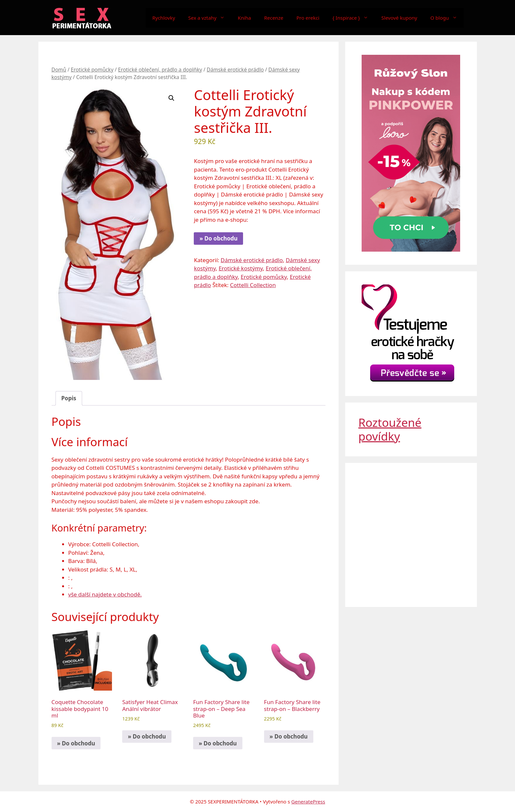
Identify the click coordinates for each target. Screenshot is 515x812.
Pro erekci (308, 18)
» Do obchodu (218, 238)
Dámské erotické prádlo (235, 70)
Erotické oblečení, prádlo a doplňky (160, 70)
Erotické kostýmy (241, 268)
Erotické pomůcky (92, 70)
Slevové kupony (399, 18)
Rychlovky (164, 18)
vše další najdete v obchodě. (105, 594)
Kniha (244, 18)
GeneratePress (308, 802)
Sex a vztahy (210, 18)
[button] (171, 98)
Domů (59, 70)
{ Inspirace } (354, 18)
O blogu (447, 18)
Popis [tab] (69, 398)
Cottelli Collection (253, 285)
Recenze (274, 18)
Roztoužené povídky (390, 429)
